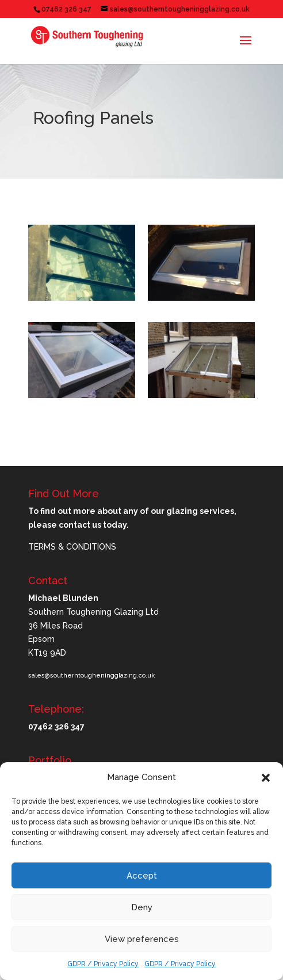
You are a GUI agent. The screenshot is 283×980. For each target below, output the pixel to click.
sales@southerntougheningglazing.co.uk (91, 676)
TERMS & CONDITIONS (72, 547)
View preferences (142, 939)
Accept (142, 876)
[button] (266, 778)
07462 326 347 (66, 9)
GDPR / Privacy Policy (103, 964)
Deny (142, 907)
